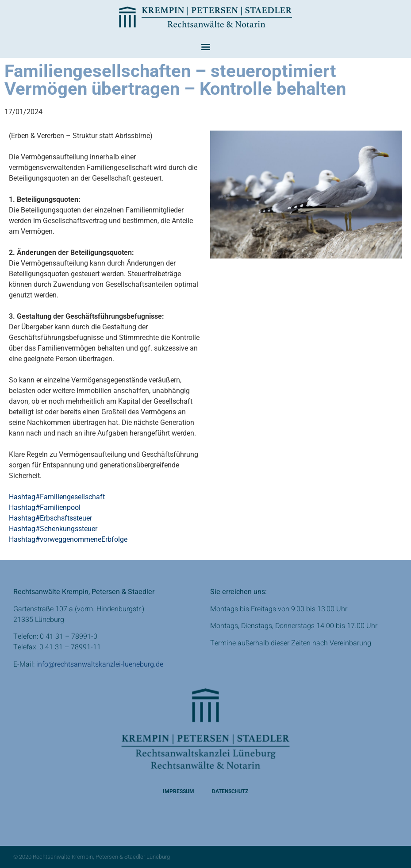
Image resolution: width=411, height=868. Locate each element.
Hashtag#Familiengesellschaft (57, 497)
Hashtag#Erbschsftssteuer (50, 518)
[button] (205, 46)
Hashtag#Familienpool (45, 507)
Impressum (179, 791)
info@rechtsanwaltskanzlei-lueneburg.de (100, 664)
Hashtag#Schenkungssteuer (53, 529)
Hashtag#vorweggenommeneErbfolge (68, 539)
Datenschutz (230, 791)
